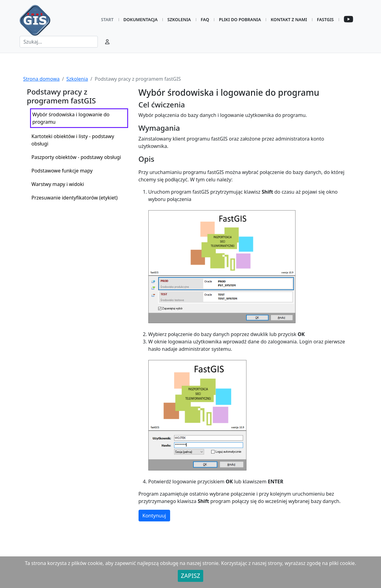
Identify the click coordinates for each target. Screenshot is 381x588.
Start (107, 19)
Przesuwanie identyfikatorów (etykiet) (75, 198)
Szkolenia (179, 19)
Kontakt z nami (289, 19)
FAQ (205, 19)
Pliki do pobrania (240, 19)
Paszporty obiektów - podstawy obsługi (76, 157)
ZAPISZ (190, 576)
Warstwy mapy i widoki (58, 184)
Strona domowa (42, 79)
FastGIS (325, 19)
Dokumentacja (141, 19)
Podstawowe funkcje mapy (62, 171)
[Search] (59, 42)
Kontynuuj (154, 516)
